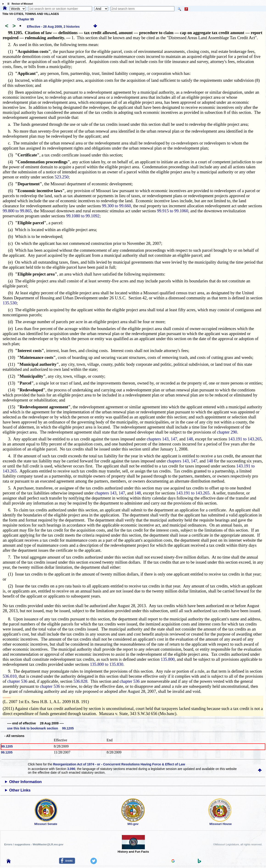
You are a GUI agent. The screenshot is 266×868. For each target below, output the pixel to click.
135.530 (10, 303)
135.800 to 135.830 (107, 664)
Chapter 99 (25, 19)
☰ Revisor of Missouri (19, 4)
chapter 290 (227, 432)
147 (174, 439)
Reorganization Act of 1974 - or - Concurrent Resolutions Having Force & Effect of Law (119, 764)
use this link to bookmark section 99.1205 (40, 728)
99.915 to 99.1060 (173, 211)
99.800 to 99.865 (17, 211)
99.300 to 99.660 (116, 206)
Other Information (25, 782)
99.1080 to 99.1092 (83, 216)
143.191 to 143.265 (245, 439)
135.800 (168, 659)
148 (190, 439)
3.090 (71, 769)
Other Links (20, 790)
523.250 (62, 177)
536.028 (80, 681)
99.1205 (7, 746)
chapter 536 (17, 681)
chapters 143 (158, 439)
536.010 (10, 676)
